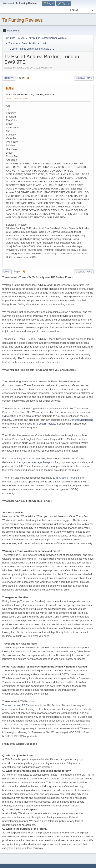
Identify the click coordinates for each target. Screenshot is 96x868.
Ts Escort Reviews (46, 424)
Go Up (7, 272)
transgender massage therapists (35, 462)
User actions (84, 78)
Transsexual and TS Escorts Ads (21, 705)
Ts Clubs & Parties (66, 478)
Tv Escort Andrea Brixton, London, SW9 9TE (30, 95)
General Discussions (81, 420)
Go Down (9, 78)
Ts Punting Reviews (22, 20)
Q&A (5, 416)
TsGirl (10, 88)
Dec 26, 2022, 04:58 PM (17, 98)
